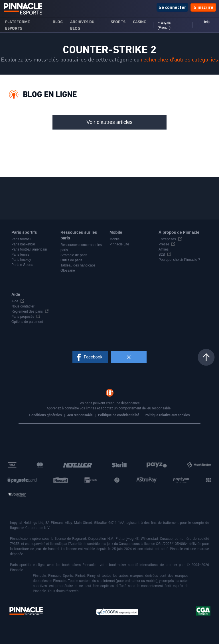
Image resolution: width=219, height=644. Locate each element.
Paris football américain (29, 249)
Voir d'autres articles (109, 122)
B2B (162, 255)
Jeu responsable (80, 415)
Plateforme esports (18, 25)
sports (118, 22)
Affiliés (164, 249)
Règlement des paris (27, 311)
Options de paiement (27, 322)
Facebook (93, 357)
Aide (15, 301)
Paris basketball (24, 244)
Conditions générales (46, 415)
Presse (164, 244)
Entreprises (167, 239)
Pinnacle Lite (119, 244)
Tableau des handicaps (78, 265)
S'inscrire (203, 7)
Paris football (21, 239)
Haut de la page (206, 357)
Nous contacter (23, 306)
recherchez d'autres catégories (180, 60)
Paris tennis (20, 255)
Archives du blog (82, 25)
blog (58, 22)
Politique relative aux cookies (167, 415)
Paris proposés (23, 317)
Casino (140, 22)
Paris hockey (21, 260)
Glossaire (68, 270)
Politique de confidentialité (119, 415)
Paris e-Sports (22, 265)
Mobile (114, 239)
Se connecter (172, 7)
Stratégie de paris (74, 255)
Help (206, 22)
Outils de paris (71, 260)
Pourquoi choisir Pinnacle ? (179, 260)
